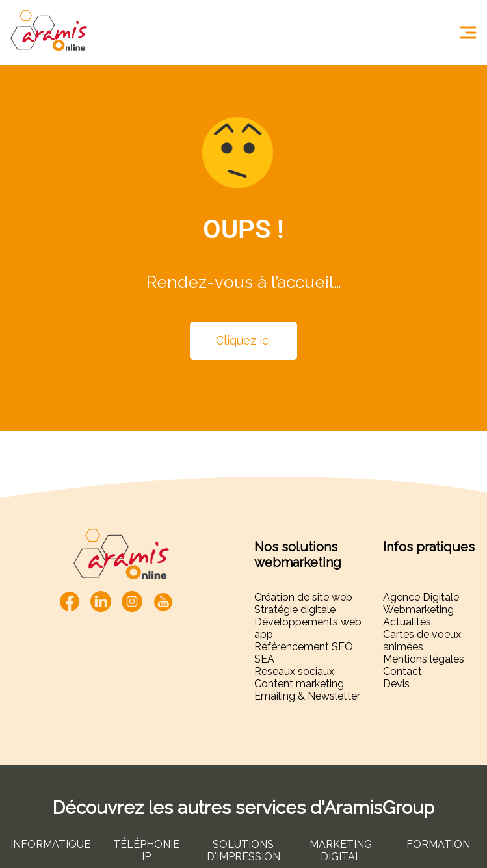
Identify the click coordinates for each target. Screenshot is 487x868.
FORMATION (438, 844)
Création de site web (303, 597)
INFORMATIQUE (50, 844)
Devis (396, 684)
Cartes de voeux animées (422, 640)
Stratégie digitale (295, 610)
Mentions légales (424, 659)
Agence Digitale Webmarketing (421, 603)
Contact (402, 671)
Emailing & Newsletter (307, 696)
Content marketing (299, 684)
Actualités (407, 622)
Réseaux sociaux (294, 671)
